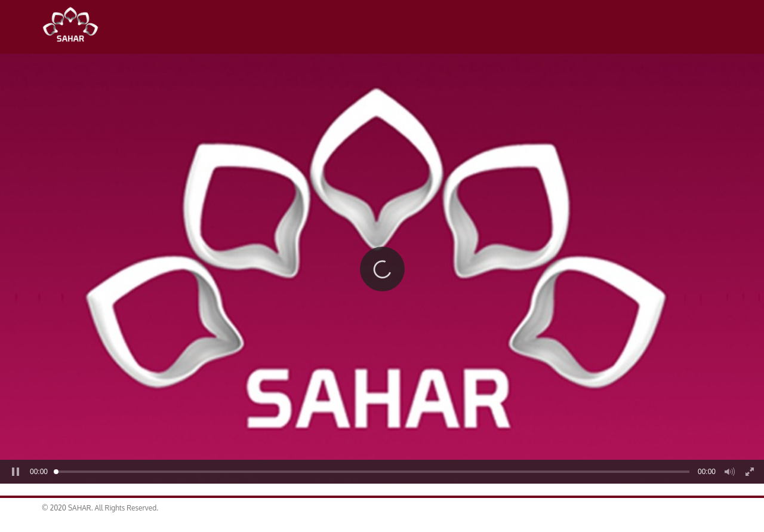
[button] (382, 269)
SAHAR (75, 27)
